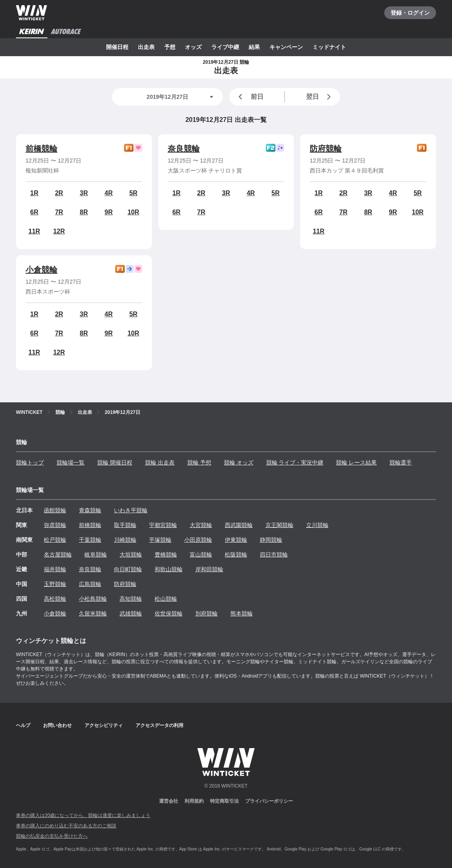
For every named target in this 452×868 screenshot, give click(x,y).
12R (59, 231)
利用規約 (194, 801)
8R (84, 212)
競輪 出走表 (160, 462)
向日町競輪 (128, 569)
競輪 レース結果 (356, 462)
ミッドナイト (329, 47)
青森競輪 (90, 510)
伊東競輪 (236, 540)
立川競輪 (317, 525)
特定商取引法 (224, 801)
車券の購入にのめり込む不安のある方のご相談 (66, 826)
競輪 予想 (199, 462)
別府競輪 (206, 613)
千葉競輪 (90, 540)
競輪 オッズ (239, 462)
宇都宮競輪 (163, 525)
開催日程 (117, 47)
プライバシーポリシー (269, 801)
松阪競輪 (236, 555)
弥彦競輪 (55, 525)
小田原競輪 (198, 540)
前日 (250, 97)
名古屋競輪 (58, 555)
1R (34, 193)
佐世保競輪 (169, 613)
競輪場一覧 (71, 462)
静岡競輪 (271, 540)
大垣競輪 (131, 555)
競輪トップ (30, 462)
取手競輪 (125, 525)
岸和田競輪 (209, 569)
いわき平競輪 (131, 510)
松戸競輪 (55, 540)
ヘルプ (23, 725)
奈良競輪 (184, 149)
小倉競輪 (41, 270)
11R (34, 231)
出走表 (146, 47)
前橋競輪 (41, 149)
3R (84, 193)
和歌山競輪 (169, 569)
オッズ (193, 47)
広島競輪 (90, 584)
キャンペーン (286, 47)
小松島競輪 (93, 599)
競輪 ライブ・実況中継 (295, 462)
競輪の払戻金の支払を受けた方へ (52, 836)
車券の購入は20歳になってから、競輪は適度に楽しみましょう (83, 815)
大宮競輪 (201, 525)
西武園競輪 (239, 525)
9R (108, 212)
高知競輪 (131, 599)
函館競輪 (55, 510)
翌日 (320, 97)
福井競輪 (55, 569)
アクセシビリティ (104, 725)
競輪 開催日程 (115, 462)
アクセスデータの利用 (159, 725)
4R (108, 193)
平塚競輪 (160, 540)
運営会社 (169, 801)
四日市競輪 (274, 555)
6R (34, 212)
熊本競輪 (242, 613)
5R (133, 193)
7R (59, 212)
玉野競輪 (55, 584)
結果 (254, 47)
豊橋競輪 (166, 555)
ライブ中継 (225, 47)
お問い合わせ (57, 725)
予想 (170, 47)
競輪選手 (401, 462)
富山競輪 (201, 555)
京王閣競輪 (279, 525)
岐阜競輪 (96, 555)
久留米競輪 (93, 613)
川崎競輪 (125, 540)
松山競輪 (166, 599)
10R (133, 212)
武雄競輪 (131, 613)
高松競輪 (55, 599)
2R (59, 193)
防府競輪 (326, 149)
